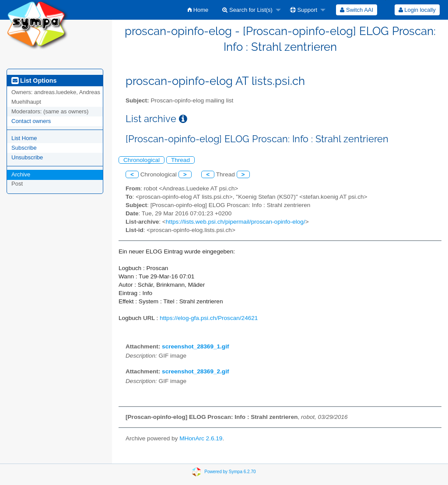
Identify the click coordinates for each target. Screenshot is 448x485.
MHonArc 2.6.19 (201, 438)
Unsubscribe (27, 157)
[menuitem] (198, 10)
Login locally (417, 10)
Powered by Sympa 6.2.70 (230, 471)
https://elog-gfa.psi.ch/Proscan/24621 (209, 318)
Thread (180, 160)
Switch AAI (357, 10)
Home (198, 10)
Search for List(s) (247, 10)
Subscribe (24, 148)
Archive (21, 174)
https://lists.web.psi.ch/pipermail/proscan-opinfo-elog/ (236, 222)
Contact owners (31, 121)
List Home (24, 138)
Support (304, 10)
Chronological (142, 160)
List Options (34, 81)
